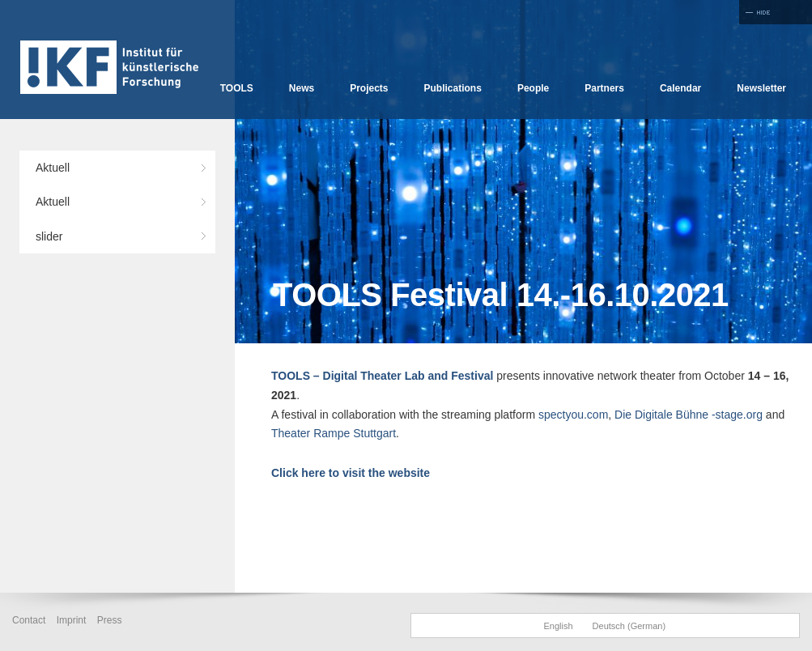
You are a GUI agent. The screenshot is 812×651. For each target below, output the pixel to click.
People (533, 88)
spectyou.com (573, 415)
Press (110, 620)
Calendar (680, 88)
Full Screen (776, 12)
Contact (29, 620)
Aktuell (53, 168)
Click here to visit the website (351, 473)
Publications (453, 88)
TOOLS (237, 88)
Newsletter (761, 88)
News (302, 88)
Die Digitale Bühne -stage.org (689, 415)
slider (49, 236)
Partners (604, 88)
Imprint (72, 620)
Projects (369, 88)
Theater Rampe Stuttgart (334, 433)
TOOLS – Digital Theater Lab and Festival (382, 376)
